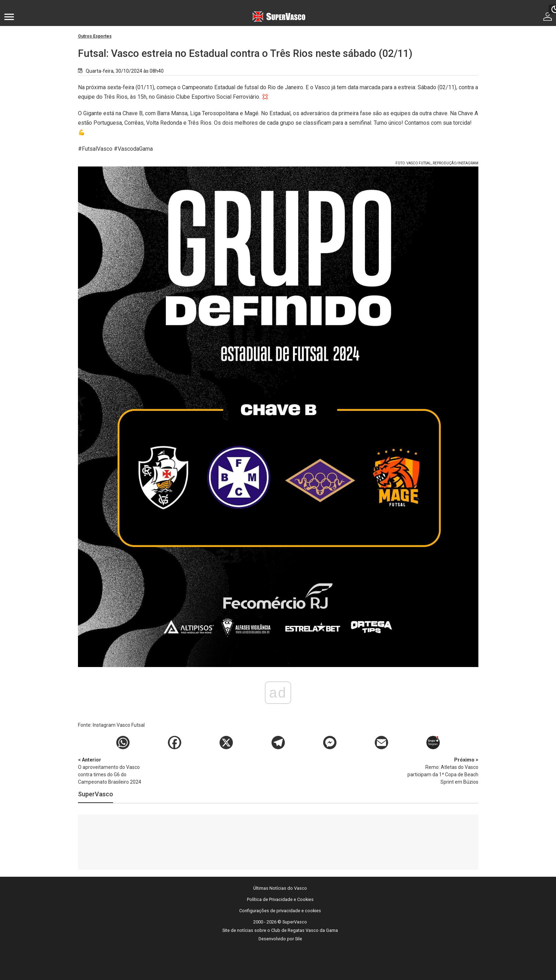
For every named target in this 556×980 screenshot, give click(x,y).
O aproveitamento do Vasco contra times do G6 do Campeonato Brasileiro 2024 (115, 770)
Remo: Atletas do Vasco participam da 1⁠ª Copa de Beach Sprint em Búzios (441, 770)
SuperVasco (96, 794)
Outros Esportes (95, 36)
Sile (299, 939)
